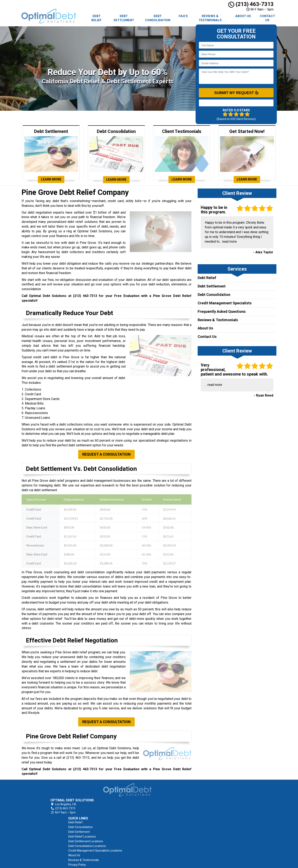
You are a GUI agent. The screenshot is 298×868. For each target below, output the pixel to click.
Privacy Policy (161, 836)
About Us (243, 16)
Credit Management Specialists (225, 303)
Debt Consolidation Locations (171, 813)
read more (229, 241)
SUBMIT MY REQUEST (236, 93)
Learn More (51, 179)
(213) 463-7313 (251, 4)
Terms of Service (163, 841)
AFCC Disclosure (163, 846)
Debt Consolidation (158, 18)
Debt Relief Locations (166, 803)
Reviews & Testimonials (210, 18)
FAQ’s (183, 16)
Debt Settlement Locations (170, 808)
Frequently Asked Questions (222, 311)
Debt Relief (96, 18)
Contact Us (267, 18)
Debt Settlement (124, 18)
